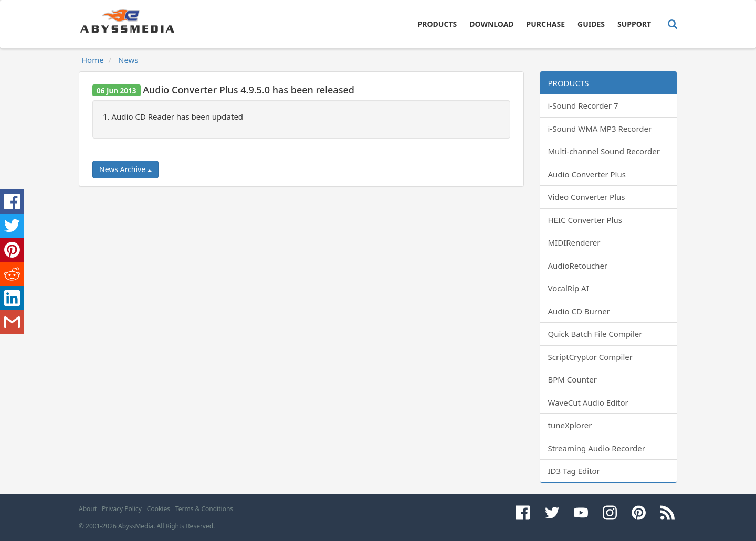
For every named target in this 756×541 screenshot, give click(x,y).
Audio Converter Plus (587, 174)
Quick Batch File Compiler (595, 334)
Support (634, 24)
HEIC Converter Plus (585, 220)
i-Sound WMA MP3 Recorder (600, 129)
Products (438, 24)
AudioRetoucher (578, 266)
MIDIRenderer (574, 242)
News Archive (125, 169)
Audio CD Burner (579, 311)
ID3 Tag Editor (574, 471)
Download (491, 24)
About (88, 509)
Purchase (546, 24)
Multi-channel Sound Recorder (604, 151)
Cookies (159, 509)
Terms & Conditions (204, 509)
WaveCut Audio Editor (588, 402)
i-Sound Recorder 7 (583, 105)
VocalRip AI (569, 288)
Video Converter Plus (587, 197)
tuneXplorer (570, 425)
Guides (591, 24)
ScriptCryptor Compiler (590, 357)
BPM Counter (573, 379)
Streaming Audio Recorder (597, 448)
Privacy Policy (122, 509)
